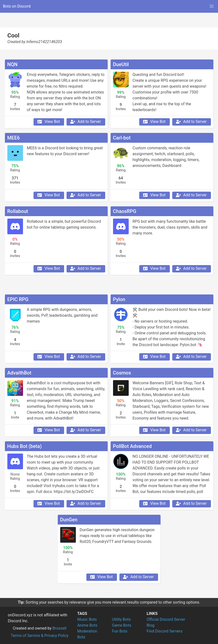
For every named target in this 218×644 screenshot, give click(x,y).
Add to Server (85, 122)
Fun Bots (120, 631)
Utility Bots (121, 619)
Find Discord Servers (164, 631)
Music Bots (87, 619)
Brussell (59, 628)
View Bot (48, 122)
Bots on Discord (17, 6)
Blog (150, 625)
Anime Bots (87, 625)
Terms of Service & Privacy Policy (40, 636)
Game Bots (122, 625)
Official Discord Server (166, 619)
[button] (212, 6)
